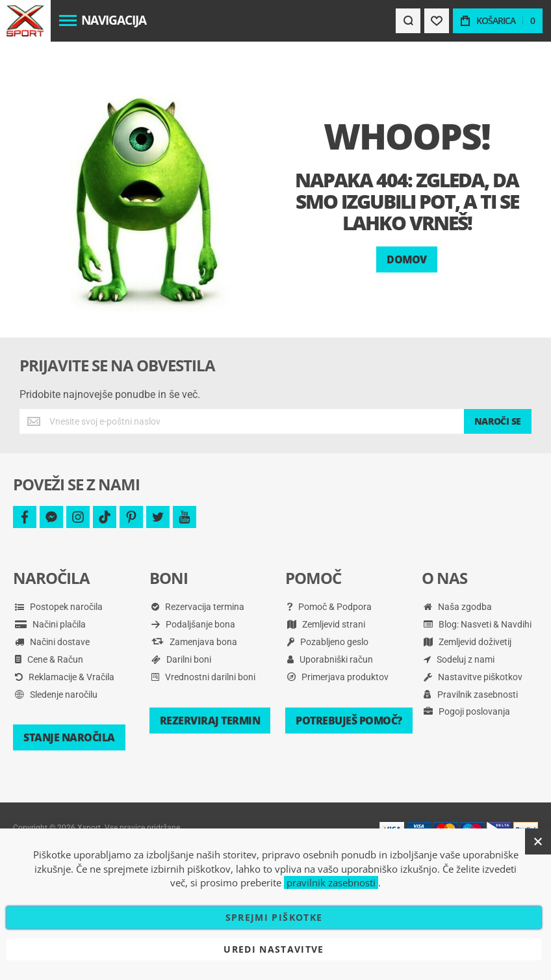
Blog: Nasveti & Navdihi (478, 589)
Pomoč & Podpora (329, 571)
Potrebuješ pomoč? (349, 685)
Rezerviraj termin (210, 685)
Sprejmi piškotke (274, 917)
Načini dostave (52, 606)
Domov (407, 224)
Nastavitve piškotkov (473, 641)
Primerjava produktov (338, 641)
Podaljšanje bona (193, 589)
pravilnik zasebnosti (331, 882)
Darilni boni (181, 624)
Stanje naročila (69, 702)
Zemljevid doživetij (468, 606)
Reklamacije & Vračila (65, 641)
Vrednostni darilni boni (203, 641)
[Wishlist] (437, 21)
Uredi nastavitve (274, 949)
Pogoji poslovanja (467, 676)
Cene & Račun (49, 624)
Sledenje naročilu (56, 659)
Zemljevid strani (326, 589)
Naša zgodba (458, 571)
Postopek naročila (59, 571)
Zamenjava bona (194, 606)
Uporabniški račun (330, 624)
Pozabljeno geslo (328, 606)
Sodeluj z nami (459, 624)
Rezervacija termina (198, 571)
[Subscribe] (498, 386)
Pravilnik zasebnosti (471, 659)
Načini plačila (50, 589)
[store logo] (25, 21)
